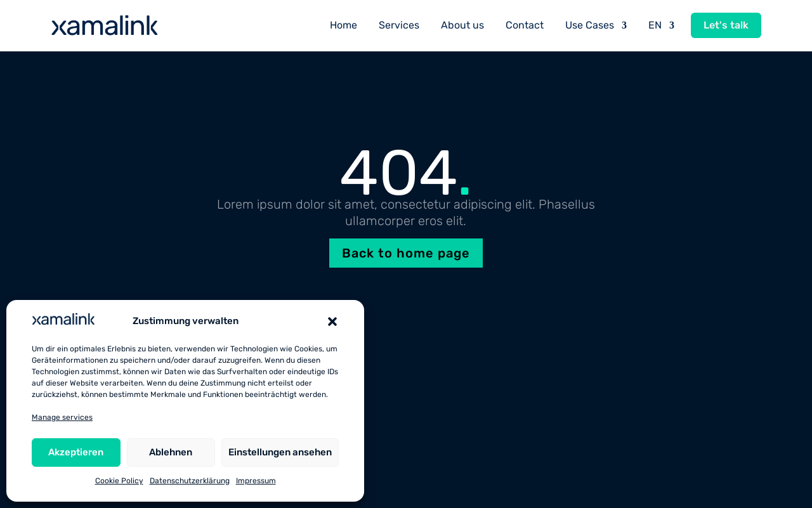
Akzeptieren (76, 452)
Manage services (62, 417)
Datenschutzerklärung (190, 481)
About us (462, 25)
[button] (332, 322)
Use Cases (590, 25)
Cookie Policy (119, 481)
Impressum (256, 481)
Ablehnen (171, 452)
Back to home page (406, 253)
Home (344, 25)
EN (655, 25)
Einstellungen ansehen (280, 452)
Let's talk (726, 25)
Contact (525, 25)
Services (399, 25)
